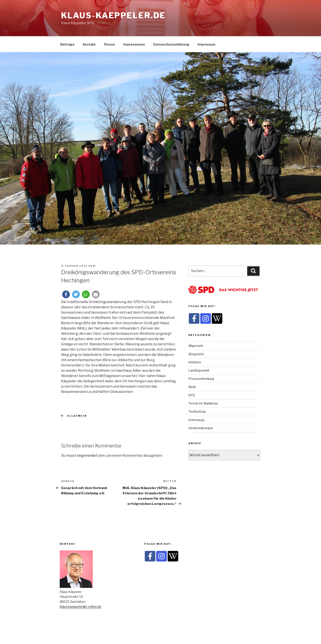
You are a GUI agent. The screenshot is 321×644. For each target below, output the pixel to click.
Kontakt (89, 44)
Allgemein (77, 416)
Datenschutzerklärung (171, 44)
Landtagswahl (199, 370)
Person (109, 44)
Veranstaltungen (201, 428)
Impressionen (134, 44)
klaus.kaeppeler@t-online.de (81, 606)
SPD (192, 395)
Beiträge (67, 44)
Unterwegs (197, 420)
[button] (66, 294)
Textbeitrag (197, 411)
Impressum (207, 44)
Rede (192, 387)
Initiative (195, 362)
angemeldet (87, 455)
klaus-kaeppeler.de (113, 15)
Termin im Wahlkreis (203, 403)
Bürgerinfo (196, 354)
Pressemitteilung (201, 379)
